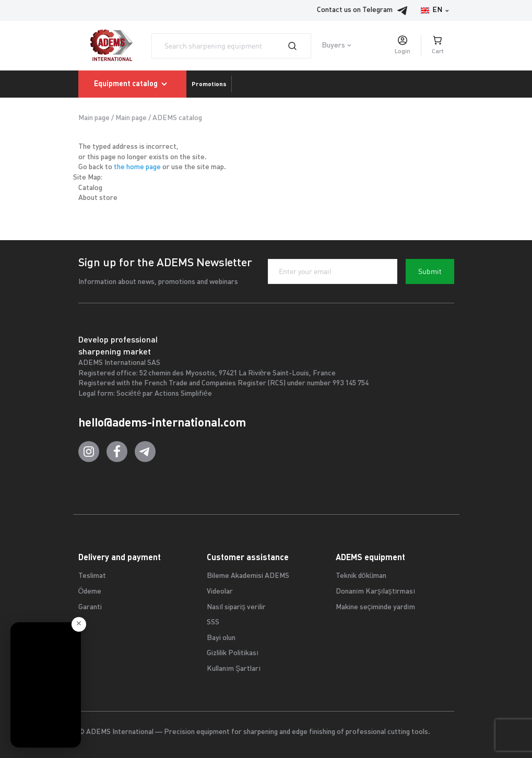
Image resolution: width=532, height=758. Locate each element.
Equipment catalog (132, 84)
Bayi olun (221, 638)
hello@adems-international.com (162, 422)
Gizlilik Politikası (233, 653)
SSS (213, 623)
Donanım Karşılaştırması (376, 592)
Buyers (333, 46)
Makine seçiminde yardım (375, 607)
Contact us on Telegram (365, 10)
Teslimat (92, 576)
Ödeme (90, 592)
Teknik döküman (361, 576)
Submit (430, 271)
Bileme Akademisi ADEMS (248, 576)
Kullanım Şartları (234, 669)
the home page (137, 167)
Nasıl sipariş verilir (236, 607)
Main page (94, 118)
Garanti (90, 607)
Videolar (220, 592)
